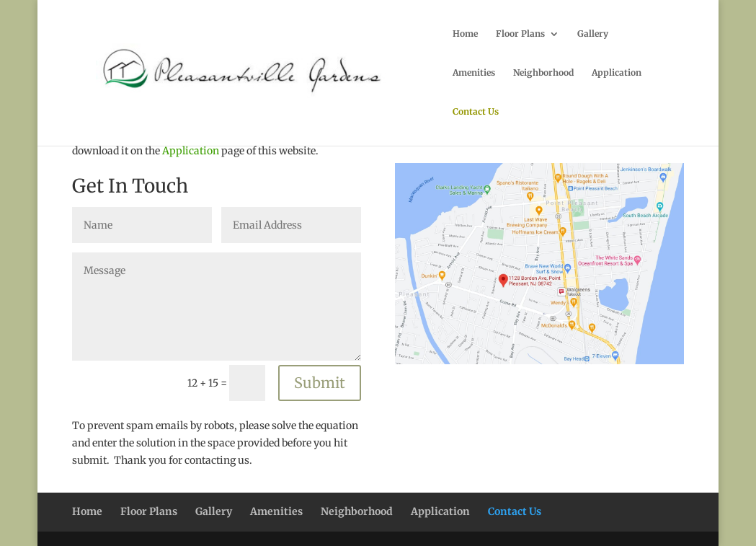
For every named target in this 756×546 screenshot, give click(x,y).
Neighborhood (543, 73)
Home (465, 34)
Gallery (593, 34)
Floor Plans (520, 34)
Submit (320, 383)
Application (617, 73)
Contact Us (476, 112)
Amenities (474, 73)
